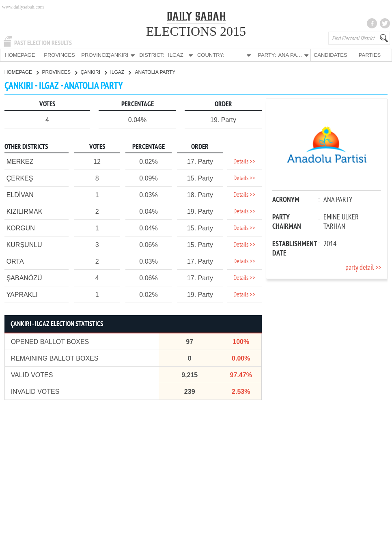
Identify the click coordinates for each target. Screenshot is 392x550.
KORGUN (21, 228)
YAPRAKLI (22, 294)
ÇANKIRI (94, 72)
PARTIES (369, 55)
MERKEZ (20, 161)
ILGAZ (120, 72)
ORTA (15, 261)
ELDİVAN (20, 194)
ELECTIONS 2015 (196, 31)
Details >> (244, 161)
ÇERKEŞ (20, 178)
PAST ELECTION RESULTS (43, 43)
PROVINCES (59, 55)
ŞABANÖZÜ (24, 278)
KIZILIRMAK (25, 211)
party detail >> (363, 267)
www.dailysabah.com (23, 7)
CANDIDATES (330, 55)
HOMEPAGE (20, 55)
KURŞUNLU (24, 244)
